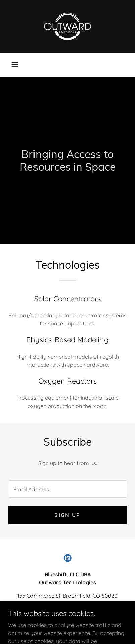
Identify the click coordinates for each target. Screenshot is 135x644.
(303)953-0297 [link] (68, 609)
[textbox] (67, 489)
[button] (15, 65)
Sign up (67, 515)
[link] (68, 26)
